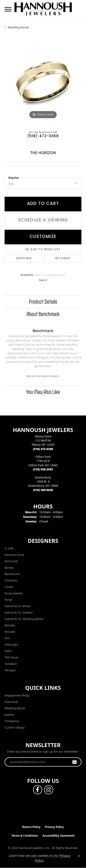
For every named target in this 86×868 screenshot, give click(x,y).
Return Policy (31, 827)
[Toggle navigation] (8, 9)
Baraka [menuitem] (9, 568)
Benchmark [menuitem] (12, 574)
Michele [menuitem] (10, 625)
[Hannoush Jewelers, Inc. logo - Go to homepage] (43, 9)
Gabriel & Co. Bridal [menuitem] (17, 606)
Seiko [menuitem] (8, 651)
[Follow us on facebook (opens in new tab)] (38, 790)
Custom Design (15, 727)
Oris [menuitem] (7, 638)
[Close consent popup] (79, 856)
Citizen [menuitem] (9, 587)
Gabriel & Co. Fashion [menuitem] (19, 613)
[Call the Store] (43, 449)
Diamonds (11, 702)
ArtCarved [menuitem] (11, 561)
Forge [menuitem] (8, 600)
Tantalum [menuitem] (11, 664)
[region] (43, 82)
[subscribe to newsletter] (75, 762)
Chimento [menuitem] (11, 580)
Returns (63, 259)
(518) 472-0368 (43, 136)
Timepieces (12, 721)
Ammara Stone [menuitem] (14, 555)
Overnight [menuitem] (11, 645)
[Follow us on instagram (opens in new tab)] (49, 790)
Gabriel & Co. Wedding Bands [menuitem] (24, 619)
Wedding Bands (18, 27)
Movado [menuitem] (10, 632)
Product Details (43, 302)
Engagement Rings (17, 695)
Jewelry (9, 715)
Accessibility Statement (58, 836)
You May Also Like (43, 392)
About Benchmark (43, 314)
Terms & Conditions (25, 836)
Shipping (24, 259)
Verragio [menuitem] (10, 670)
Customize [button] (43, 237)
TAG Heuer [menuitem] (12, 657)
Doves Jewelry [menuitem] (14, 593)
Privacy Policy (54, 827)
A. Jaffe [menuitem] (9, 548)
